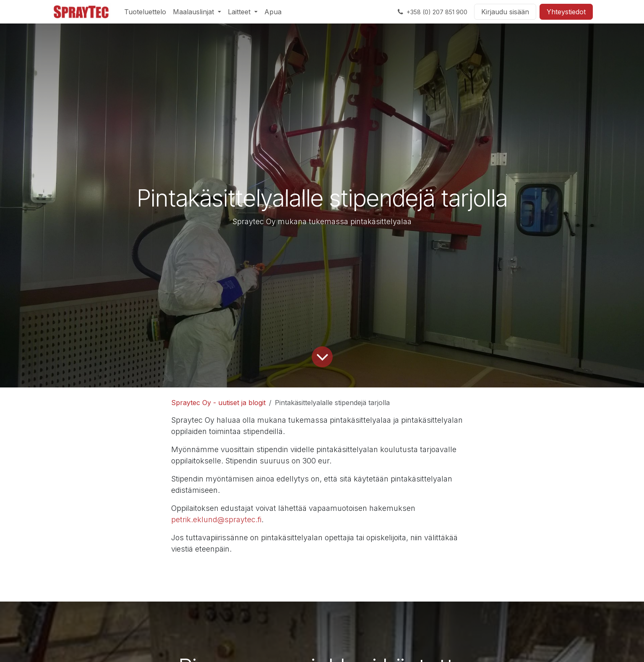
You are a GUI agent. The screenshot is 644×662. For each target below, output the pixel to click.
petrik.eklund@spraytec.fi (216, 519)
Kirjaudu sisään (505, 12)
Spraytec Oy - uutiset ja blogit (218, 403)
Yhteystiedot (566, 12)
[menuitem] (145, 12)
